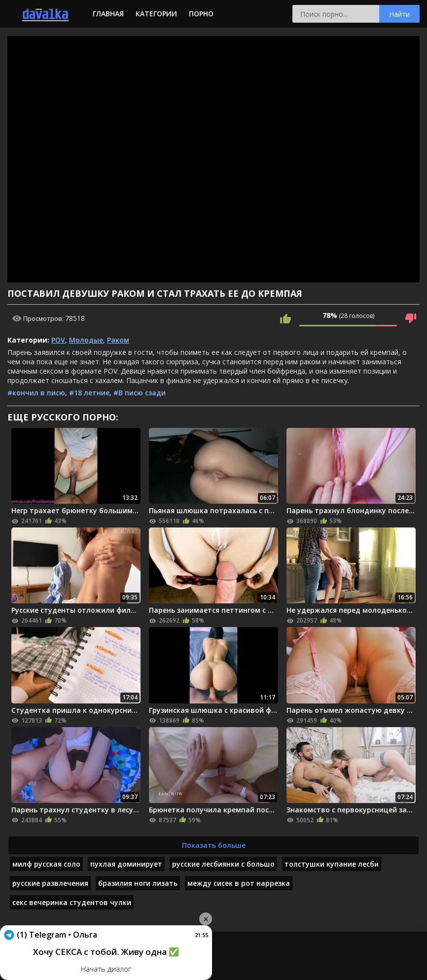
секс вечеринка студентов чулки (72, 902)
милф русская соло (46, 864)
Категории (156, 14)
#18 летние (89, 393)
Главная (108, 14)
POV (58, 340)
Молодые (86, 340)
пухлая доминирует (126, 864)
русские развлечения (50, 883)
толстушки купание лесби (332, 864)
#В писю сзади (140, 393)
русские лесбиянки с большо (223, 864)
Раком (118, 340)
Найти (399, 14)
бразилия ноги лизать (138, 883)
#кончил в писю (36, 393)
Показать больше (214, 845)
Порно (201, 14)
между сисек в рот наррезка (239, 883)
